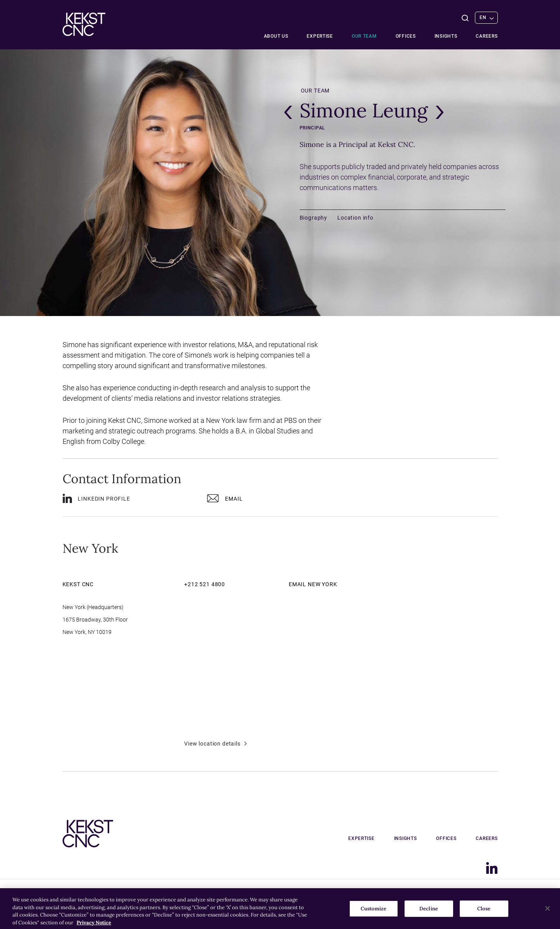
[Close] (548, 913)
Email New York (313, 584)
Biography (314, 218)
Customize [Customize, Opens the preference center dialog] (373, 913)
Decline (429, 913)
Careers (487, 36)
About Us (276, 36)
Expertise (320, 36)
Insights (446, 36)
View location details (215, 744)
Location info (355, 218)
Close (484, 913)
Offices (406, 36)
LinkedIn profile (96, 500)
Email (225, 500)
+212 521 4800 (205, 584)
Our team (364, 36)
